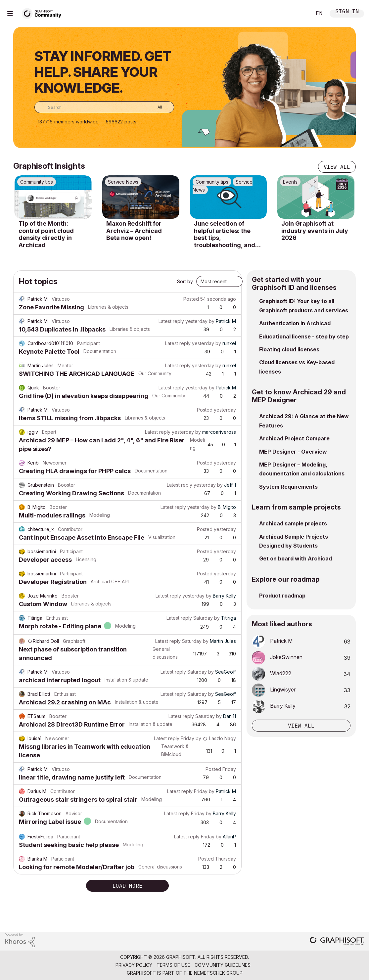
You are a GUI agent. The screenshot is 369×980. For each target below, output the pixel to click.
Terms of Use (173, 965)
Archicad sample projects (293, 523)
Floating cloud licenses (289, 349)
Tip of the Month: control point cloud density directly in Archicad (46, 234)
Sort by (185, 281)
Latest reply (171, 321)
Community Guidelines (223, 965)
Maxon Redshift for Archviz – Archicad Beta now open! (134, 231)
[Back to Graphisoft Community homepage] (44, 13)
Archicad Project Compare (294, 438)
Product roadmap (282, 596)
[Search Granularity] (155, 107)
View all (337, 167)
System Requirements (288, 487)
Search (299, 14)
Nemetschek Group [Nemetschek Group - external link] (218, 973)
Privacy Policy (134, 965)
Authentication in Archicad (295, 323)
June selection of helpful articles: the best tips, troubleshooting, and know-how (225, 234)
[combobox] (104, 107)
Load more (127, 886)
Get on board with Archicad (296, 558)
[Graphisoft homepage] (337, 941)
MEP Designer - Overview (293, 452)
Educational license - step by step (304, 336)
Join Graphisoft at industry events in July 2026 (315, 231)
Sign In (347, 12)
